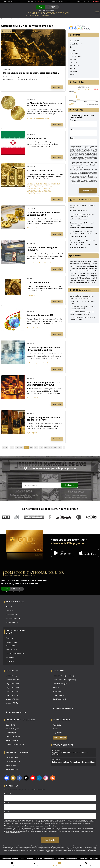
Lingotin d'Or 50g (12, 691)
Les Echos (92, 517)
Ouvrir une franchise (44, 859)
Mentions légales (10, 859)
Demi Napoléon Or (60, 699)
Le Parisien (34, 517)
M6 (17, 517)
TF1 (6, 517)
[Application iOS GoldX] (87, 553)
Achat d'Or (24, 581)
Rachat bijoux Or (12, 615)
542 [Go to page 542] (31, 447)
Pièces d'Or (58, 671)
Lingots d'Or (13, 671)
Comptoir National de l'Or (41, 263)
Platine (72, 68)
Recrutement (11, 657)
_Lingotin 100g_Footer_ (34, 186)
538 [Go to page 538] (12, 447)
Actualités (9, 19)
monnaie (30, 118)
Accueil (3, 19)
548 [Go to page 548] (60, 447)
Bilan (44, 363)
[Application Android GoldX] (63, 553)
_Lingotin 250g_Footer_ (34, 188)
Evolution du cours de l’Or (40, 315)
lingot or (34, 433)
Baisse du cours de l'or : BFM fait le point (83, 302)
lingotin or (46, 183)
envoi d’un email (21, 850)
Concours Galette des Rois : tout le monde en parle (82, 318)
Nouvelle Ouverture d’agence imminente (42, 249)
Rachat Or (10, 611)
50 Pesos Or (57, 687)
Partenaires (71, 859)
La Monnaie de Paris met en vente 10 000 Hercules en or (45, 104)
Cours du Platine (12, 758)
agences (29, 263)
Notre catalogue (60, 738)
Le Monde (64, 517)
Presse (85, 210)
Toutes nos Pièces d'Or (63, 708)
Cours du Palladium (13, 762)
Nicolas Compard (88, 228)
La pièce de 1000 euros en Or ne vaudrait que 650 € (43, 214)
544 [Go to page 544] (41, 447)
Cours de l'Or (75, 41)
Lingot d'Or (74, 53)
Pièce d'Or (74, 62)
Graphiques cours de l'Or (15, 744)
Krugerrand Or (58, 691)
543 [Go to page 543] (36, 447)
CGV (22, 859)
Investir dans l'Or (76, 44)
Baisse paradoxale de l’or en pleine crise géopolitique (31, 73)
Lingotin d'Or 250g (13, 684)
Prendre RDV (11, 646)
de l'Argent (29, 720)
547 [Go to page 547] (55, 447)
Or (31, 151)
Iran (28, 151)
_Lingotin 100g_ (55, 183)
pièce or (48, 118)
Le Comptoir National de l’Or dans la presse (50, 509)
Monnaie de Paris (39, 118)
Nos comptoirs (11, 642)
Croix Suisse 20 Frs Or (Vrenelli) (64, 680)
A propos (77, 256)
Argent (72, 50)
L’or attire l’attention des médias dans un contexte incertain (82, 215)
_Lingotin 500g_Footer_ (34, 191)
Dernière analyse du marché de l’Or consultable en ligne (43, 349)
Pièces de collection (13, 737)
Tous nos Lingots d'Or (16, 712)
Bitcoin (72, 74)
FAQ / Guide (57, 733)
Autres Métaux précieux (18, 753)
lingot (29, 433)
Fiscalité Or (57, 725)
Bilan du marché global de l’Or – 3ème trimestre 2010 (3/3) (43, 384)
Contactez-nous (12, 650)
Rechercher (70, 485)
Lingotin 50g (38, 183)
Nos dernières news (63, 745)
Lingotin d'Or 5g (12, 703)
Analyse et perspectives (34, 363)
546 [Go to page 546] (50, 447)
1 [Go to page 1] (6, 447)
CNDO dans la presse (82, 290)
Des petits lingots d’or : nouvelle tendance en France (44, 419)
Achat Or (9, 607)
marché (33, 398)
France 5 (50, 517)
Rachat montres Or (13, 618)
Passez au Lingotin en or (40, 170)
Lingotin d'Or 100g (13, 687)
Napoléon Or (75, 65)
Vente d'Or (42, 581)
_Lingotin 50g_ (47, 191)
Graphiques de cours (88, 859)
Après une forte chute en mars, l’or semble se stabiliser (83, 241)
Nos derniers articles (82, 200)
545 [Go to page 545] (46, 447)
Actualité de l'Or (62, 720)
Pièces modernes (12, 740)
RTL (79, 517)
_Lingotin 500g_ (47, 188)
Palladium (74, 71)
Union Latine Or (59, 695)
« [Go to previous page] (4, 447)
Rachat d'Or (74, 59)
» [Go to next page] (64, 447)
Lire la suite (57, 87)
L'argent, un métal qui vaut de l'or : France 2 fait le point (83, 308)
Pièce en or (30, 228)
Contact (29, 859)
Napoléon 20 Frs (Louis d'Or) (63, 676)
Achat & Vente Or (15, 602)
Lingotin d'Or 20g (12, 695)
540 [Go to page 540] (22, 447)
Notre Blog (10, 661)
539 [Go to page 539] (17, 447)
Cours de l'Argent (76, 56)
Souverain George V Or (61, 684)
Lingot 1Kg (30, 183)
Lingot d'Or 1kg (12, 676)
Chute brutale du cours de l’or (81, 232)
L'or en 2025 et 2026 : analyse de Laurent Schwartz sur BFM (82, 313)
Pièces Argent (11, 733)
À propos (9, 638)
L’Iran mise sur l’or (37, 138)
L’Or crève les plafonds (39, 282)
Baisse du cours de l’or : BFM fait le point (83, 207)
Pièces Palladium (12, 769)
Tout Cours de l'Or (35, 328)
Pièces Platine (11, 765)
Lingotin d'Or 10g (12, 699)
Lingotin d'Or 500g (13, 680)
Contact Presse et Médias (15, 654)
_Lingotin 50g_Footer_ (34, 193)
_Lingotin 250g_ (47, 186)
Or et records (31, 295)
